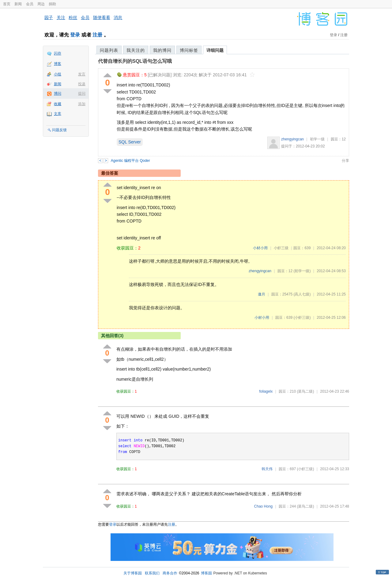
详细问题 (215, 50)
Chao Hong (264, 506)
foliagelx (266, 391)
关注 (61, 17)
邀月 (262, 294)
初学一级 (317, 139)
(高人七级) (302, 294)
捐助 (52, 4)
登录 (75, 35)
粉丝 (73, 17)
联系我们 (152, 573)
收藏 (58, 104)
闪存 (58, 53)
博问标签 (189, 50)
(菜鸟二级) (305, 391)
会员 (30, 4)
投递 (82, 84)
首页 (7, 4)
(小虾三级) (302, 318)
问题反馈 (59, 130)
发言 (82, 74)
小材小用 (260, 248)
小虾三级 (281, 248)
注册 (97, 35)
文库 (58, 114)
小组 (58, 74)
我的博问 (162, 50)
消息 (118, 17)
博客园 (206, 573)
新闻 (18, 4)
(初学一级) (302, 271)
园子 (49, 17)
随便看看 (102, 17)
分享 (345, 161)
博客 (58, 64)
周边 (41, 4)
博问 (58, 93)
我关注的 (136, 50)
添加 (82, 104)
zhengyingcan (292, 139)
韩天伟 (267, 469)
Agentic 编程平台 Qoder (130, 161)
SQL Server (130, 142)
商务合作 (170, 573)
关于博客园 (133, 573)
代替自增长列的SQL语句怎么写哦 (135, 61)
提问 (82, 93)
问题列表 (109, 50)
